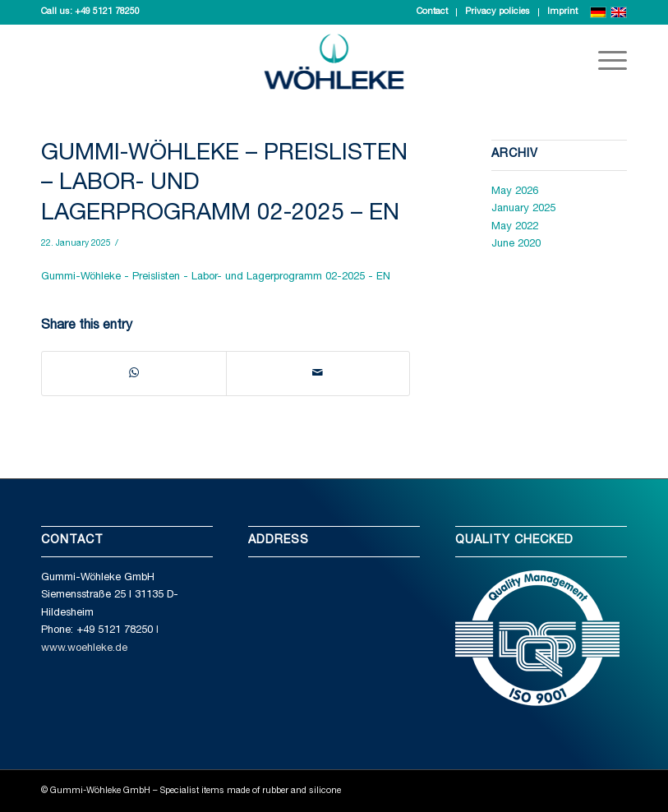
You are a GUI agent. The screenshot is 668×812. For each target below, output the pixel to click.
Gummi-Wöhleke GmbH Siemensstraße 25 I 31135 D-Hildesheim (110, 596)
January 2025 (523, 209)
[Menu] (604, 62)
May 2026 (515, 192)
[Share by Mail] (318, 374)
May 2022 (515, 227)
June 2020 (516, 245)
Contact (432, 12)
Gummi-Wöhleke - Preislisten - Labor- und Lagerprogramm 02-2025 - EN (216, 277)
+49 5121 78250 (107, 12)
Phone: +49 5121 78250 (97, 631)
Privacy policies (498, 12)
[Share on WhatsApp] (134, 374)
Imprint (562, 12)
